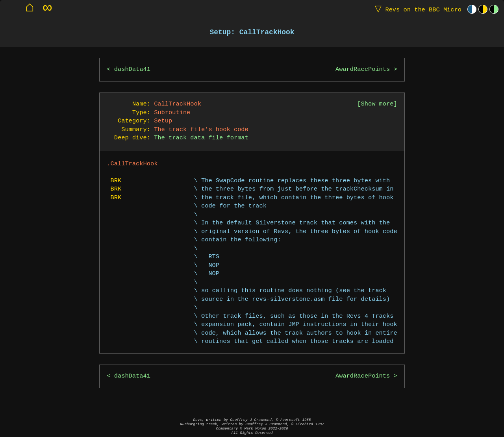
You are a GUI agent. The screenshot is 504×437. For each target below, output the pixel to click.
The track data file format (201, 138)
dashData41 (132, 69)
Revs (416, 9)
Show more (377, 104)
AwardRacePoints (363, 69)
